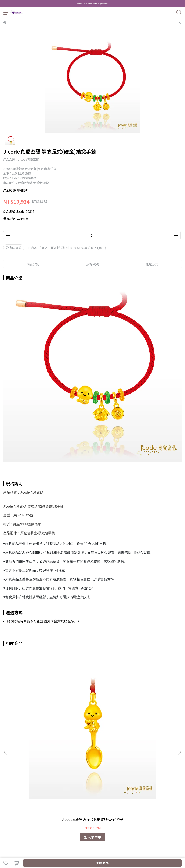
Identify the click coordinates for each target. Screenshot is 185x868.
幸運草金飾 (103, 808)
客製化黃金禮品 (28, 808)
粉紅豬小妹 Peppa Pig (55, 808)
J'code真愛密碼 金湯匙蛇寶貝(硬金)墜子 (36, 708)
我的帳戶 (31, 791)
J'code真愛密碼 (83, 808)
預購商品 (102, 863)
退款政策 (45, 791)
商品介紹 (33, 264)
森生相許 (118, 808)
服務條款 (73, 791)
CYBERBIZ (156, 852)
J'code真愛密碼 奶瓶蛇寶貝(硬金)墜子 (149, 708)
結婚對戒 (152, 808)
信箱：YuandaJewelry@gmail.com (27, 768)
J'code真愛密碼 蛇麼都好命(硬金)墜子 (92, 708)
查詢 (6, 791)
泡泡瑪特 (9, 815)
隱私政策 (59, 791)
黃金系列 (9, 808)
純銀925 (166, 808)
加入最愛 (14, 248)
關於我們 (17, 791)
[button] (179, 696)
